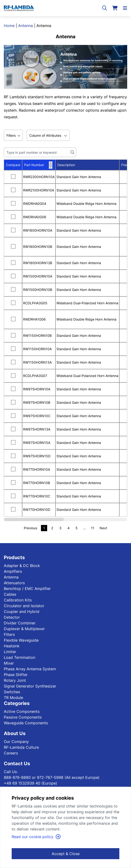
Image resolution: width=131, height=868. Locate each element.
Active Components (22, 711)
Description (66, 165)
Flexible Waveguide (21, 640)
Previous (30, 528)
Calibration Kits (18, 600)
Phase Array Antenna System (30, 669)
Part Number (38, 165)
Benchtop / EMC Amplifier (27, 589)
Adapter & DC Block (22, 566)
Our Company (16, 742)
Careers (11, 753)
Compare (13, 165)
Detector (12, 617)
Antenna (25, 26)
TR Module (13, 698)
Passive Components (23, 717)
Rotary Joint (15, 680)
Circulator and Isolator (24, 606)
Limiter (10, 652)
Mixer (9, 663)
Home (9, 26)
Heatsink (12, 646)
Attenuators (14, 583)
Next (103, 528)
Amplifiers (13, 571)
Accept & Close (66, 854)
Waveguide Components (26, 723)
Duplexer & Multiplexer (24, 629)
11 (93, 528)
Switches (12, 692)
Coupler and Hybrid (22, 611)
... (85, 528)
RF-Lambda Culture (21, 747)
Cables (10, 594)
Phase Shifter (16, 675)
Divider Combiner (20, 623)
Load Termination (20, 657)
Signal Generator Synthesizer (30, 686)
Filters (9, 634)
